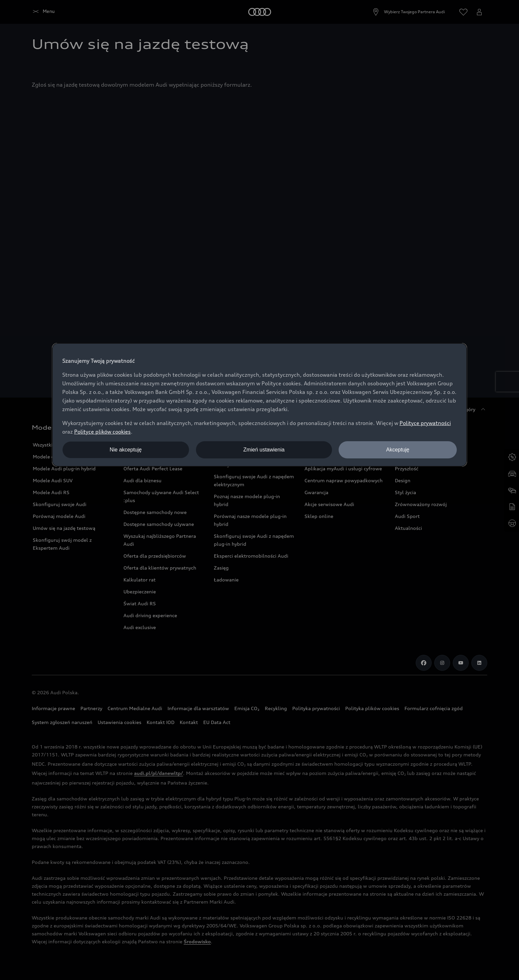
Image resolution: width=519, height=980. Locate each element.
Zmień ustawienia (264, 450)
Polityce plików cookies (102, 432)
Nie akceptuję (126, 450)
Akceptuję (398, 450)
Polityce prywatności (425, 423)
